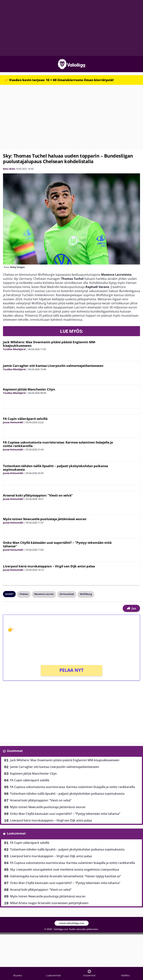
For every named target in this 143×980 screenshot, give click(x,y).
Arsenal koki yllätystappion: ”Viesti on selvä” (38, 495)
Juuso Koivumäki (13, 422)
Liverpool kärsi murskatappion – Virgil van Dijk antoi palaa (49, 566)
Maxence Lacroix (44, 594)
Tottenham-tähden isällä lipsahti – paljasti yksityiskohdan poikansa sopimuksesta (55, 468)
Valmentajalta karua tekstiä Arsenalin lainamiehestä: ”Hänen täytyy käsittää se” (66, 876)
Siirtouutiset (67, 594)
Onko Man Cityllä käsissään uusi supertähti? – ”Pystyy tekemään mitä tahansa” (57, 544)
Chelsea (24, 594)
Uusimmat (15, 751)
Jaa (131, 608)
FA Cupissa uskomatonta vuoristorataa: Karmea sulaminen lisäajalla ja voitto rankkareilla (58, 444)
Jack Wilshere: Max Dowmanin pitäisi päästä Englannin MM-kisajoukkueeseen (49, 344)
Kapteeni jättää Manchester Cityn (29, 389)
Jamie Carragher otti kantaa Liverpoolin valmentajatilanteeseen (53, 366)
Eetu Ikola (9, 169)
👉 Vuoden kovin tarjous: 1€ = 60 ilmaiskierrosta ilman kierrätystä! (59, 80)
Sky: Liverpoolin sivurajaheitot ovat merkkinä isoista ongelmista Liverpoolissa (65, 869)
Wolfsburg (86, 594)
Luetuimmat (16, 833)
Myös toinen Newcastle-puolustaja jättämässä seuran (45, 519)
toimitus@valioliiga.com (72, 923)
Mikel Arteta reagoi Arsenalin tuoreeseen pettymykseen (49, 903)
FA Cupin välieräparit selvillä (25, 419)
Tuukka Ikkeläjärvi (14, 349)
